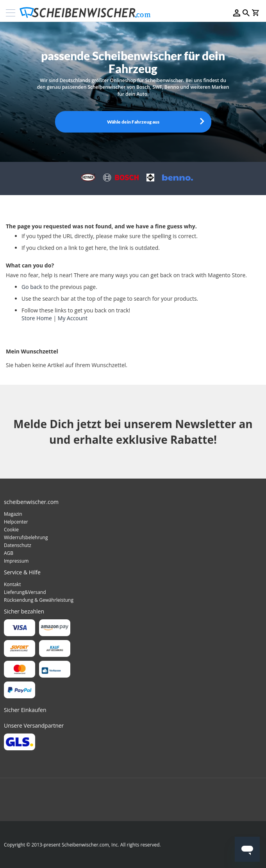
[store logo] (87, 13)
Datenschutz (18, 545)
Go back (32, 287)
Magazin (13, 514)
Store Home (37, 318)
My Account (73, 318)
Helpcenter (16, 522)
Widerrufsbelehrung (26, 537)
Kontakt (12, 584)
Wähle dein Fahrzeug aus (133, 122)
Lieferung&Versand (25, 592)
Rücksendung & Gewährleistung (39, 600)
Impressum (16, 561)
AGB (9, 553)
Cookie (11, 530)
